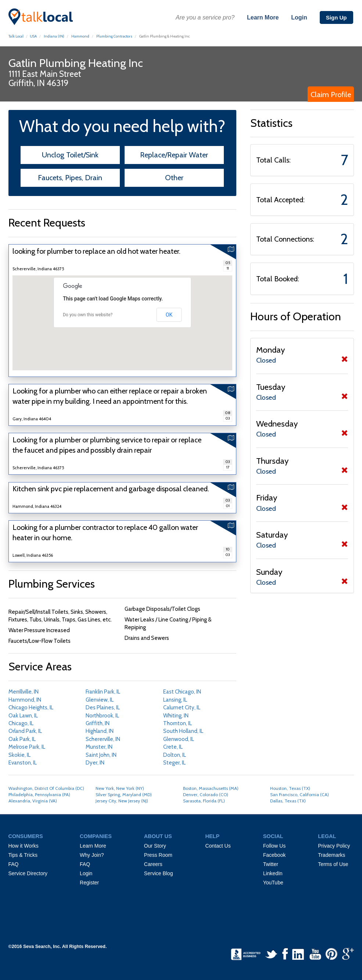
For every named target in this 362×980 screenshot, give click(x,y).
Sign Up (336, 17)
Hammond (80, 36)
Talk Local (16, 36)
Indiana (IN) (54, 36)
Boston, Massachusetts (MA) (211, 788)
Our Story (155, 846)
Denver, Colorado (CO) (206, 794)
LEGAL (327, 836)
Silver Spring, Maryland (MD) (124, 794)
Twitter (271, 864)
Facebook (274, 855)
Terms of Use (333, 864)
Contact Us (218, 846)
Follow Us (274, 846)
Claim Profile (331, 95)
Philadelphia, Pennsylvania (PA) (39, 794)
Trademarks (331, 855)
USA (33, 36)
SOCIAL (273, 836)
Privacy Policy (334, 846)
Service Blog (159, 873)
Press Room (158, 855)
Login (299, 17)
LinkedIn (273, 873)
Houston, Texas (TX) (290, 788)
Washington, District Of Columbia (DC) (46, 788)
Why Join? (92, 855)
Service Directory (28, 873)
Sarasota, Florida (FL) (204, 801)
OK (169, 315)
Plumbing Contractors (114, 36)
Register (89, 883)
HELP (212, 836)
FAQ (14, 864)
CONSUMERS (26, 836)
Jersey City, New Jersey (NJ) (122, 801)
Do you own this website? (88, 315)
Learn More (263, 17)
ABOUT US (158, 836)
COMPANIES (96, 836)
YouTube (273, 883)
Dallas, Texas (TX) (288, 801)
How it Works (24, 846)
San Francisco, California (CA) (300, 794)
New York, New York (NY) (120, 788)
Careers (153, 864)
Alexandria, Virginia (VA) (33, 801)
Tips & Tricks (23, 855)
